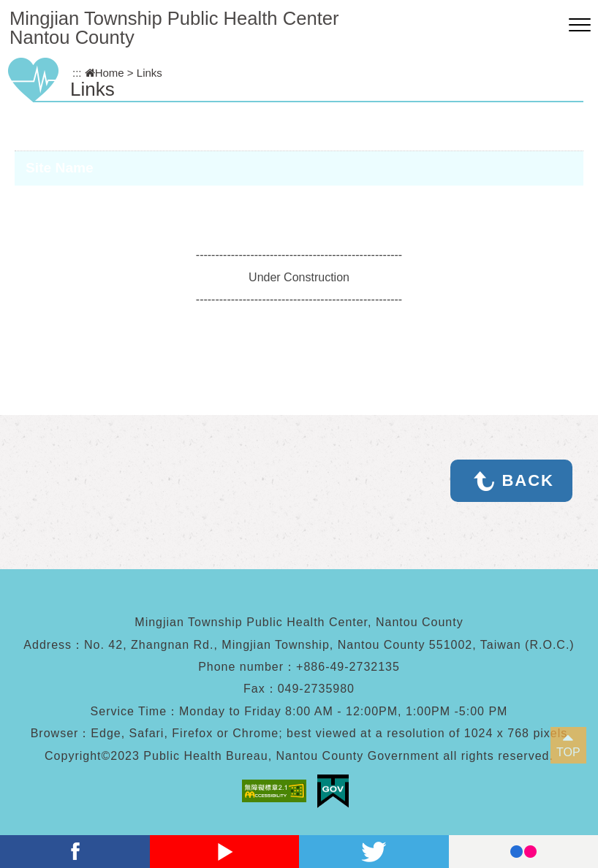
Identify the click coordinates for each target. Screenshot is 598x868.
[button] (580, 26)
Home (105, 73)
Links (149, 73)
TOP (568, 752)
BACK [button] (528, 480)
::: (77, 73)
